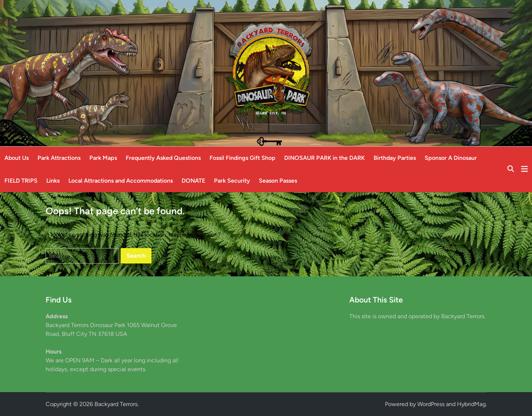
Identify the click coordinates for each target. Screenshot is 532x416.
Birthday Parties (395, 158)
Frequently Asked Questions (163, 158)
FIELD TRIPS (21, 181)
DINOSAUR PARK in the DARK (324, 158)
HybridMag (471, 404)
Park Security (232, 181)
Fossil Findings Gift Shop (242, 158)
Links (53, 181)
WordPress (431, 404)
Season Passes (278, 181)
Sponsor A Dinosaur (451, 158)
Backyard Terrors (116, 404)
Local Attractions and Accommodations (121, 181)
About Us (17, 158)
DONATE (193, 181)
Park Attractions (59, 158)
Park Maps (103, 158)
